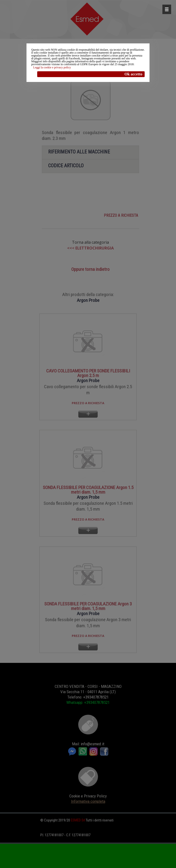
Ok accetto (133, 74)
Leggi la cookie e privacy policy (52, 67)
